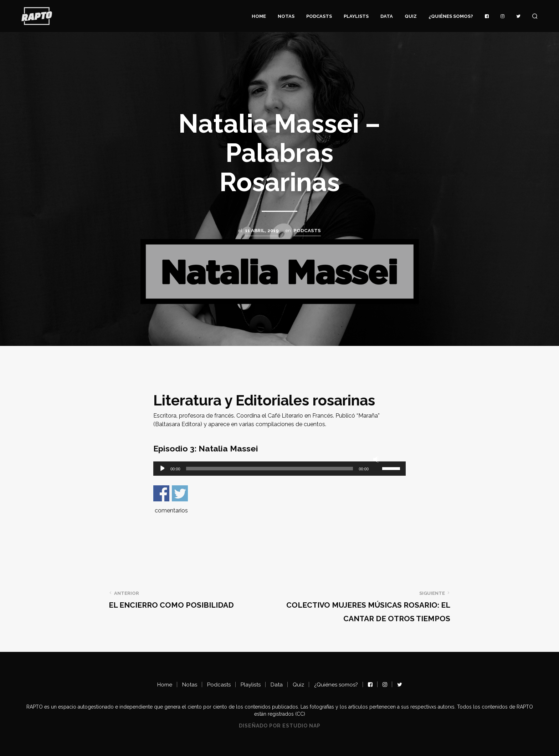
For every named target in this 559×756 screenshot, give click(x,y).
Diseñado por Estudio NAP (280, 726)
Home (259, 16)
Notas (286, 16)
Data (387, 16)
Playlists (356, 16)
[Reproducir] (162, 469)
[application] (279, 469)
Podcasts (319, 16)
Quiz (411, 16)
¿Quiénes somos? (451, 16)
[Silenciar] (376, 459)
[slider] (270, 469)
